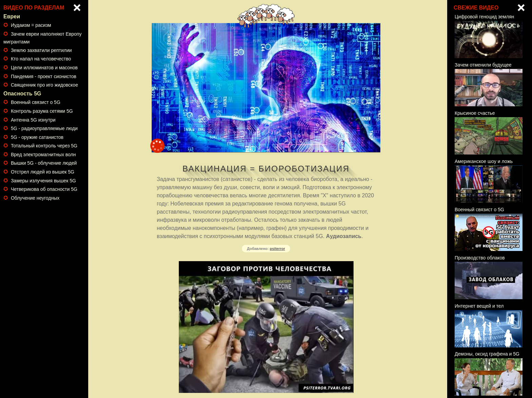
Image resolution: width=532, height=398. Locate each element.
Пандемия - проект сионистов (44, 76)
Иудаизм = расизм (31, 25)
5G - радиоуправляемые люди (44, 128)
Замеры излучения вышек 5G (43, 181)
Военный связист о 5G (36, 102)
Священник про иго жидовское (44, 85)
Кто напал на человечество (41, 59)
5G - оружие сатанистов (37, 137)
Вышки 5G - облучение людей (44, 163)
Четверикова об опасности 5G (44, 189)
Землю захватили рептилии (41, 50)
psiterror (277, 249)
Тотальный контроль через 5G (44, 146)
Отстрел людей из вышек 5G (43, 172)
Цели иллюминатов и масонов (44, 68)
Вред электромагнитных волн (43, 155)
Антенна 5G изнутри (33, 120)
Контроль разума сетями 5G (42, 111)
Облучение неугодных (35, 198)
